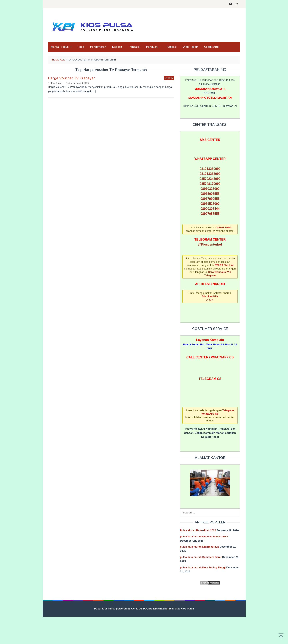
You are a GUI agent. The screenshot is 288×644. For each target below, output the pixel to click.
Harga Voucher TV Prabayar (71, 78)
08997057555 (210, 214)
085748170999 (210, 184)
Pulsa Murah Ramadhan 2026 (198, 530)
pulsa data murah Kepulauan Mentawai (204, 537)
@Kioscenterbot (210, 244)
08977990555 (210, 199)
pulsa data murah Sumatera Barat (201, 557)
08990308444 (210, 209)
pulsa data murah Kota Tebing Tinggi (203, 567)
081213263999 (210, 174)
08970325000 (210, 189)
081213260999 (210, 169)
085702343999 (210, 179)
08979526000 (210, 204)
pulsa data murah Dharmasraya (199, 547)
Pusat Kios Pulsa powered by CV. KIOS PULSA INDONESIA (130, 609)
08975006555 (210, 194)
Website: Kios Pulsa (181, 609)
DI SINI (210, 300)
